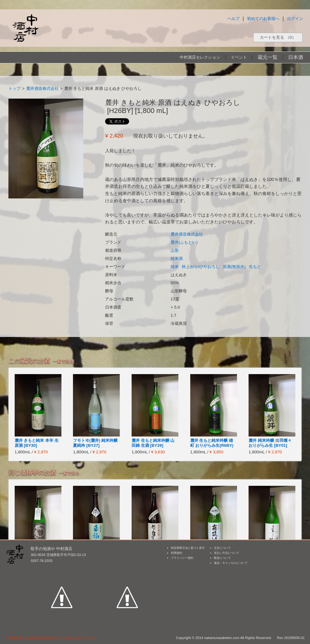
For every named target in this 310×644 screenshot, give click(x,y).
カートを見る (278, 37)
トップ (15, 88)
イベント (239, 57)
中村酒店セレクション (200, 57)
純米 (175, 267)
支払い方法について (227, 553)
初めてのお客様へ (263, 19)
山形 (175, 250)
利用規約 (177, 553)
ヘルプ (233, 19)
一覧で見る (63, 361)
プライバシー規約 (182, 558)
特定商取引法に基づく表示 (188, 548)
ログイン (295, 19)
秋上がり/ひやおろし (201, 267)
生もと (255, 267)
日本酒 (296, 57)
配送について (222, 558)
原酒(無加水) (234, 267)
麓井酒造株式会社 (42, 88)
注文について (222, 548)
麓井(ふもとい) (184, 242)
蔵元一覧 (268, 57)
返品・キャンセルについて (231, 563)
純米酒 (177, 259)
